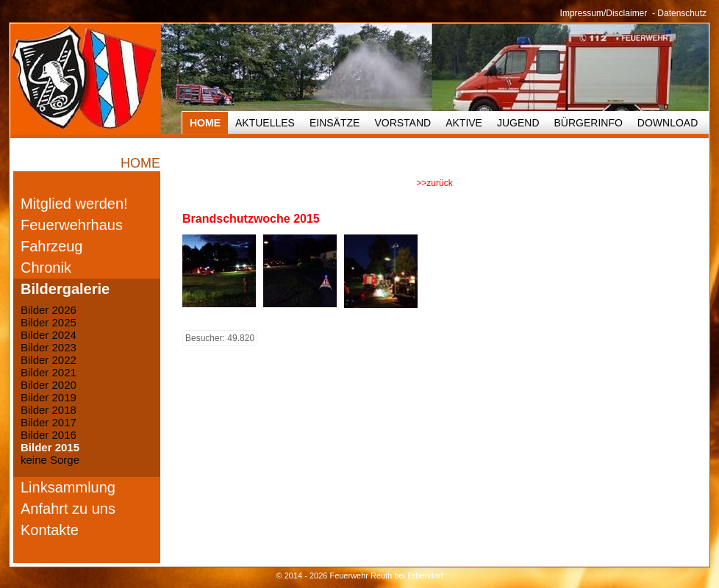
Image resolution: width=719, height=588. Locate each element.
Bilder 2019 (49, 397)
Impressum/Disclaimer (604, 13)
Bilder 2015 (50, 447)
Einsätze (335, 123)
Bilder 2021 (49, 372)
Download (668, 123)
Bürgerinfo (589, 123)
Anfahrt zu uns (68, 509)
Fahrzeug (52, 246)
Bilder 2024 (49, 335)
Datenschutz (682, 13)
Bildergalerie (65, 289)
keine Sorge (50, 460)
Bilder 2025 (49, 322)
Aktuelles (265, 123)
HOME (205, 123)
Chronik (46, 268)
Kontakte (50, 530)
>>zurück (434, 183)
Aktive (464, 123)
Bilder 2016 (49, 435)
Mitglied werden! (74, 204)
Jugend (518, 123)
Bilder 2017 (49, 422)
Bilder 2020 (49, 385)
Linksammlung (68, 487)
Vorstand (403, 123)
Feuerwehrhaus (72, 225)
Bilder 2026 (49, 310)
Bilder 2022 (49, 360)
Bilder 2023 (49, 347)
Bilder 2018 (49, 410)
